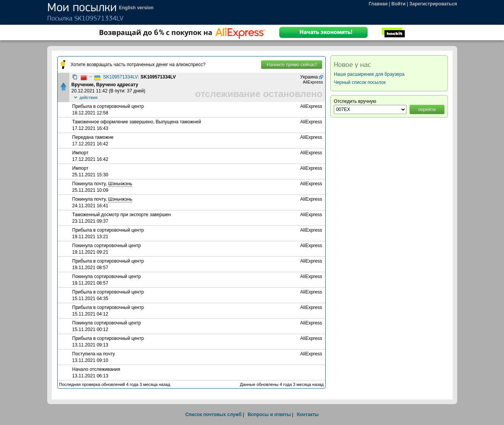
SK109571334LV (120, 77)
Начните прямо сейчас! (291, 65)
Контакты (308, 415)
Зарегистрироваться (433, 4)
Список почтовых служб (213, 415)
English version (136, 8)
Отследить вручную (355, 101)
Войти (399, 4)
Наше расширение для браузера (369, 74)
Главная (378, 4)
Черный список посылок (360, 82)
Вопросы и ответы (269, 415)
